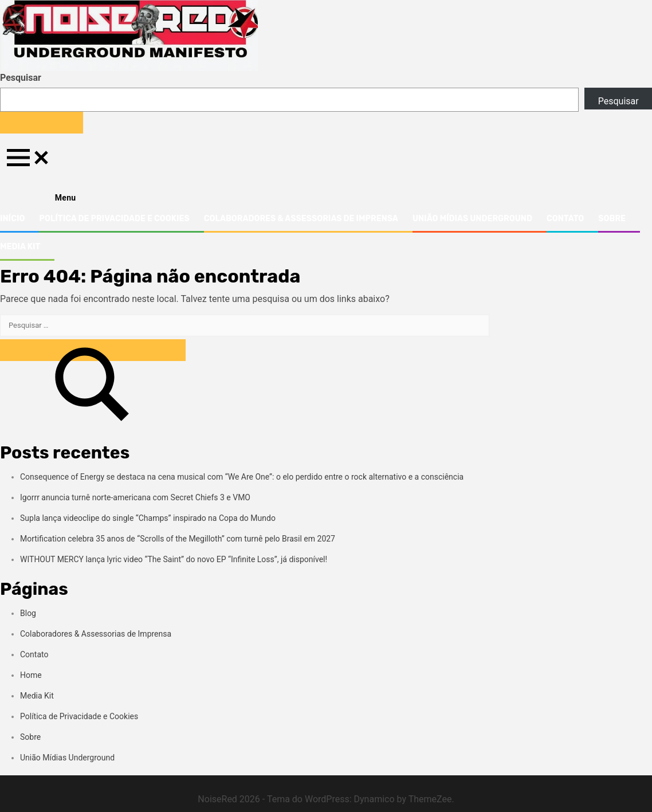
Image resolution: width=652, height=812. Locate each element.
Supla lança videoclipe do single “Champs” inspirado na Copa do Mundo (148, 518)
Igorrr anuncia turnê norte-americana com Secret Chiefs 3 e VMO (135, 497)
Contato (565, 219)
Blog (28, 613)
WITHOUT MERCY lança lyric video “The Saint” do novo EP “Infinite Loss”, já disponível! (174, 559)
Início (12, 219)
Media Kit (20, 247)
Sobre (612, 219)
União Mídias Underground (472, 219)
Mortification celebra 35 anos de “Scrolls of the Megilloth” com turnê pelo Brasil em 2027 (178, 539)
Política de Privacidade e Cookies (114, 219)
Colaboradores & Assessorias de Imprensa (301, 219)
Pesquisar (21, 78)
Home (31, 675)
